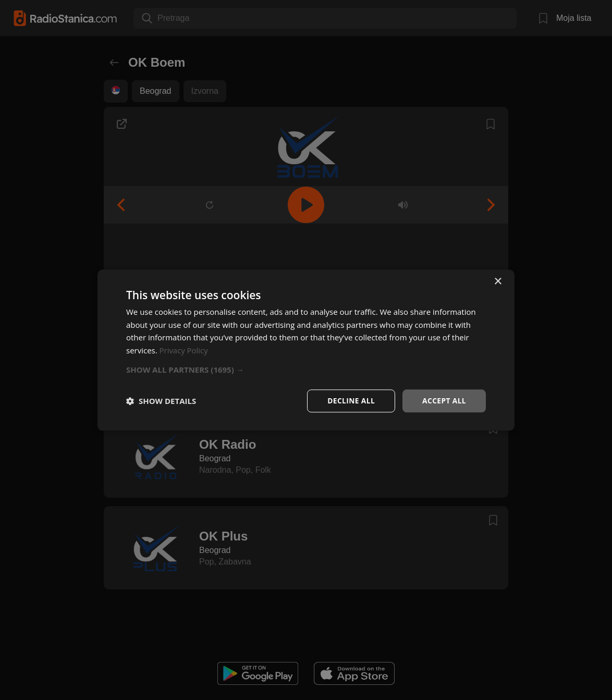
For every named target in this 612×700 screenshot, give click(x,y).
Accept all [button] (444, 401)
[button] (306, 370)
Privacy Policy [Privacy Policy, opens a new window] (184, 350)
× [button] (498, 281)
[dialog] (306, 350)
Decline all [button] (350, 401)
